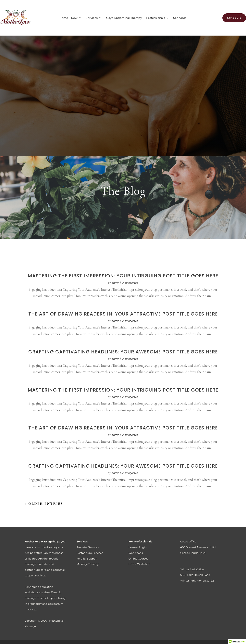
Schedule (180, 18)
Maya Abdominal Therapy (124, 18)
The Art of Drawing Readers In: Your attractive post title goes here (123, 314)
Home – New (68, 18)
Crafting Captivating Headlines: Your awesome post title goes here (123, 352)
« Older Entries (44, 504)
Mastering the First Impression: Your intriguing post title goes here (123, 276)
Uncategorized (130, 283)
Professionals (156, 18)
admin (115, 283)
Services (92, 18)
